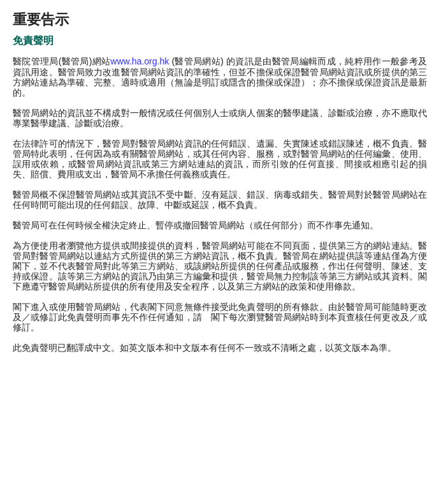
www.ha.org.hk (140, 61)
